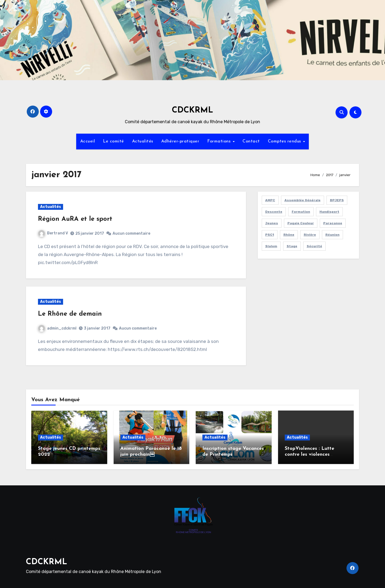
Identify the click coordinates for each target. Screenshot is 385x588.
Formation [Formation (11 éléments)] (301, 212)
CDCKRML (192, 111)
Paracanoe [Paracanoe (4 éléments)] (333, 223)
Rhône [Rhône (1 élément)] (289, 235)
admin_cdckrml (57, 328)
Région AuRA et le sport (75, 219)
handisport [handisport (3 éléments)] (329, 212)
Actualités (143, 141)
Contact (251, 141)
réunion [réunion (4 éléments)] (332, 235)
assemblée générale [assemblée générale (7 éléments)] (303, 200)
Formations (220, 141)
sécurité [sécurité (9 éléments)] (314, 246)
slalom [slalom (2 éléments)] (271, 246)
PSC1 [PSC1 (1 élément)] (270, 235)
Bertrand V (53, 233)
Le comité (113, 141)
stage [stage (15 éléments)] (292, 246)
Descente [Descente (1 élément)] (274, 212)
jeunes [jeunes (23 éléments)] (272, 223)
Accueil (88, 141)
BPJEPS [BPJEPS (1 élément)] (337, 200)
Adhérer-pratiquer (180, 141)
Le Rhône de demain (70, 314)
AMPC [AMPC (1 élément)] (270, 200)
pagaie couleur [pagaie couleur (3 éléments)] (301, 223)
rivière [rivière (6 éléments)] (310, 235)
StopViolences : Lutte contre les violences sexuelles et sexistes (309, 454)
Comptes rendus (285, 141)
